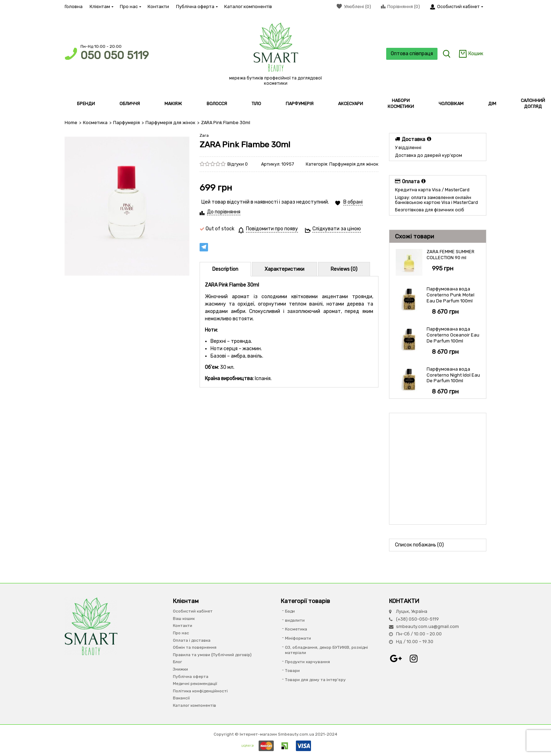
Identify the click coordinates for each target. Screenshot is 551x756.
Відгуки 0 (238, 164)
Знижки (180, 669)
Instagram (414, 659)
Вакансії (181, 698)
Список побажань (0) (419, 545)
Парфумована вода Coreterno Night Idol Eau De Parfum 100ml (453, 375)
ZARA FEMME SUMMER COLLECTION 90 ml (450, 255)
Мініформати (298, 638)
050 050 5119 (115, 55)
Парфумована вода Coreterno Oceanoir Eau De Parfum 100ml (453, 335)
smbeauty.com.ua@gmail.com (427, 626)
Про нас (130, 7)
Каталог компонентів (248, 7)
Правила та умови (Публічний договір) (212, 654)
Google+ (396, 659)
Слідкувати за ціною (337, 229)
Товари (292, 671)
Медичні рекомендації (195, 684)
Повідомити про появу (272, 229)
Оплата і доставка (192, 640)
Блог (177, 662)
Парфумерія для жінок (169, 123)
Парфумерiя (126, 123)
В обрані (353, 202)
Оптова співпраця (411, 54)
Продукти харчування (307, 661)
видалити (295, 620)
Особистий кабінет (193, 611)
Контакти (158, 7)
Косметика (95, 123)
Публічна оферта (197, 7)
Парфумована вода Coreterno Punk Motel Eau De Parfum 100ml (450, 295)
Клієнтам (101, 7)
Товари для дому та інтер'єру (315, 680)
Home (71, 123)
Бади (290, 611)
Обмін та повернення (195, 647)
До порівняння (224, 212)
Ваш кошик (184, 618)
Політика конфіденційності (200, 691)
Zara (204, 135)
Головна (74, 7)
